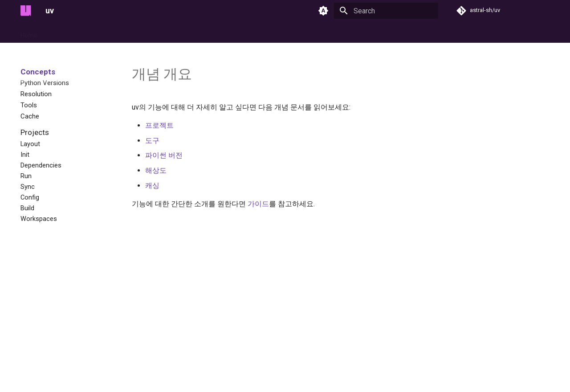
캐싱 (152, 186)
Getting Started (70, 33)
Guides (112, 33)
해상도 (156, 170)
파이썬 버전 (164, 155)
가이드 (258, 204)
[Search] (386, 11)
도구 (152, 141)
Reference (252, 33)
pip (222, 33)
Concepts (145, 33)
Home (29, 33)
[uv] (26, 11)
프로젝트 (159, 125)
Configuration (188, 33)
